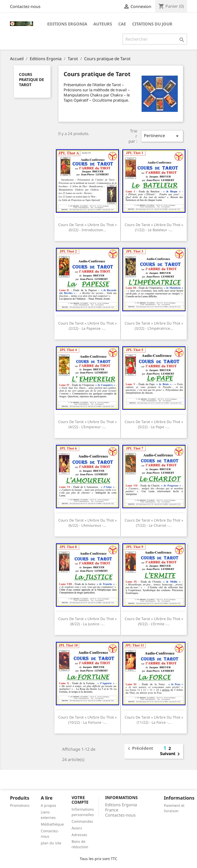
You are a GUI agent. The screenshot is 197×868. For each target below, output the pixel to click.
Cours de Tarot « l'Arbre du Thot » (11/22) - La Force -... (154, 720)
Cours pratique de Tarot (31, 79)
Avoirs (77, 828)
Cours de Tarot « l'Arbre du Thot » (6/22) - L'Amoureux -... (87, 523)
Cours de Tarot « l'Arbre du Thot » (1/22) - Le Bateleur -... (154, 227)
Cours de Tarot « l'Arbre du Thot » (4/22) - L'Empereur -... (87, 424)
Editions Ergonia (67, 24)
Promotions (20, 805)
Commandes (82, 821)
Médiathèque (52, 824)
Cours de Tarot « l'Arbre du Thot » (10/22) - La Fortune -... (87, 720)
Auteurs (103, 24)
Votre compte (80, 800)
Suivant (171, 754)
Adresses (79, 835)
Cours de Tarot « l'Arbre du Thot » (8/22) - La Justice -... (87, 621)
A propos (48, 805)
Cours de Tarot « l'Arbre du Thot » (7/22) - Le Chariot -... (154, 523)
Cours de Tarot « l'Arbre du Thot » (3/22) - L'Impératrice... (154, 326)
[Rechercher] (155, 39)
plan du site (51, 843)
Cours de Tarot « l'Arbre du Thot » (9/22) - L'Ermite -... (154, 621)
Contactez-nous (25, 6)
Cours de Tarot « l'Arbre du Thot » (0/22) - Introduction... (87, 227)
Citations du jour (152, 24)
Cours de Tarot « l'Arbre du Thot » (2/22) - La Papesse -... (87, 326)
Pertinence (162, 136)
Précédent (140, 749)
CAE (122, 24)
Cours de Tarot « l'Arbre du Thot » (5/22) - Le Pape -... (154, 424)
